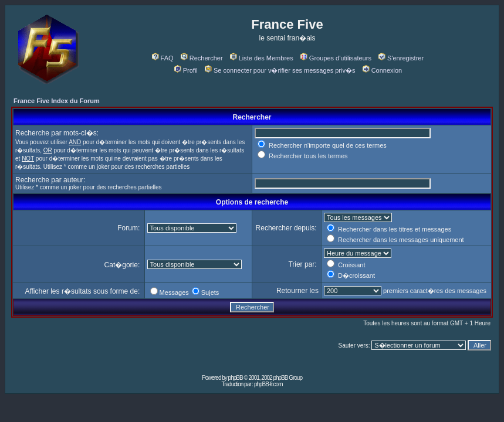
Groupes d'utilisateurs (336, 58)
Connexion (383, 70)
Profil (186, 70)
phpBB (236, 378)
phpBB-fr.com (268, 384)
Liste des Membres (262, 58)
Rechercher (202, 58)
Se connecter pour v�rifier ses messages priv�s (280, 70)
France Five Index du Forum (57, 101)
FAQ (163, 58)
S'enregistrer (401, 58)
